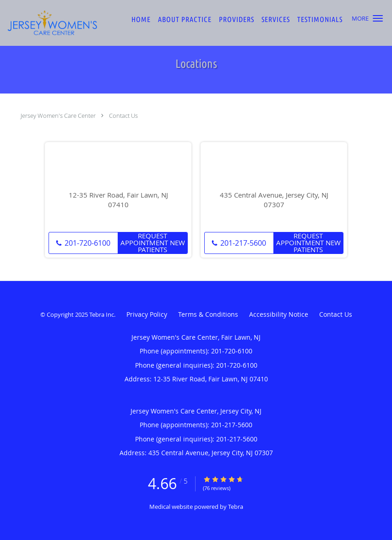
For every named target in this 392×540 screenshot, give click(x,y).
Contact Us (123, 116)
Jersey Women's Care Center (58, 116)
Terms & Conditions (208, 314)
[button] (378, 18)
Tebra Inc (102, 314)
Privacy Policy (147, 314)
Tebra (236, 507)
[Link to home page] (49, 23)
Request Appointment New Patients (153, 243)
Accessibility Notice (279, 314)
